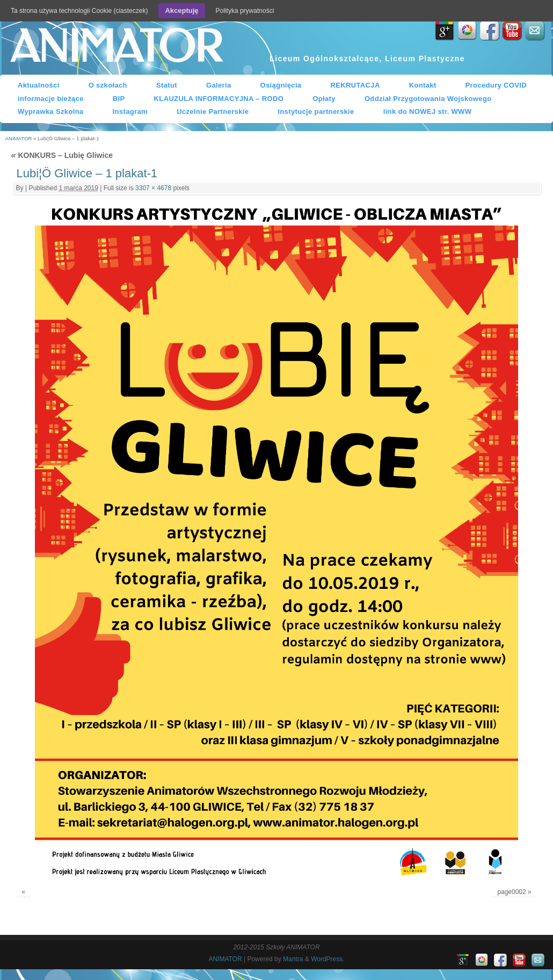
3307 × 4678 (153, 188)
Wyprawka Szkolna (51, 111)
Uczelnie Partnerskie (213, 111)
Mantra (293, 959)
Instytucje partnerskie (316, 111)
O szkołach (108, 85)
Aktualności (39, 85)
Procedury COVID (496, 85)
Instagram (130, 111)
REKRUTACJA (355, 85)
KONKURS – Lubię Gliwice (62, 155)
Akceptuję (181, 10)
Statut (167, 85)
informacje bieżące (51, 99)
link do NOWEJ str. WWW (428, 111)
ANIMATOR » (21, 138)
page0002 (511, 892)
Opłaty (324, 99)
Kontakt (423, 85)
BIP (119, 99)
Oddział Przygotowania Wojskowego (428, 99)
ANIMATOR (116, 48)
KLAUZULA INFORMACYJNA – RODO (219, 99)
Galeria (219, 85)
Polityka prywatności (245, 11)
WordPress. (328, 959)
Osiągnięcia (281, 85)
